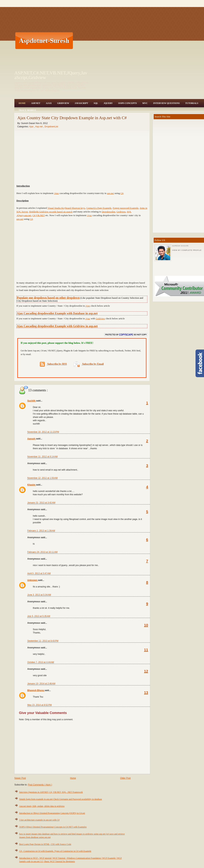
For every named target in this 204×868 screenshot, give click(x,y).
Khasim (32, 485)
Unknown (33, 580)
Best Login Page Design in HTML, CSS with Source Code (45, 844)
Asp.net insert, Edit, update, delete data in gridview (42, 806)
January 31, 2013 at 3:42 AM (41, 503)
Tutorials (192, 103)
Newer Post (20, 778)
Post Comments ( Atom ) (40, 785)
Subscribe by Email (89, 364)
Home (22, 103)
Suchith (32, 401)
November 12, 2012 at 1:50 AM (42, 478)
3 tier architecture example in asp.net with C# (39, 820)
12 (146, 671)
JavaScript (81, 103)
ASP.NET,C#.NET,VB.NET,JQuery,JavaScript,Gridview (51, 75)
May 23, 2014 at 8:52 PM (39, 705)
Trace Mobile (27, 110)
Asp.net (39, 127)
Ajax (49, 103)
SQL (96, 103)
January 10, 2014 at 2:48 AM (41, 684)
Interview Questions (166, 103)
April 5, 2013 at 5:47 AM (39, 573)
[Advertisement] (136, 41)
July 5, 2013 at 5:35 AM (39, 616)
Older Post (125, 778)
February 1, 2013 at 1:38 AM (41, 531)
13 (146, 693)
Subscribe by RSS (53, 364)
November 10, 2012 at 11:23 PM (43, 432)
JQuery (108, 103)
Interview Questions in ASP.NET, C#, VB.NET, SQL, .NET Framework (51, 792)
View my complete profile (187, 250)
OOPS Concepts (128, 103)
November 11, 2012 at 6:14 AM (42, 457)
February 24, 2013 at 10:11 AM (42, 552)
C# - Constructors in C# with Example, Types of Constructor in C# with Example (55, 851)
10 (146, 625)
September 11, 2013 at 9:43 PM (43, 641)
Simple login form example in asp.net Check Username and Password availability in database (61, 799)
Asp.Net (36, 103)
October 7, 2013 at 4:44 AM (41, 662)
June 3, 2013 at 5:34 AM (39, 595)
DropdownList (51, 127)
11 (146, 650)
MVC (145, 103)
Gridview (63, 103)
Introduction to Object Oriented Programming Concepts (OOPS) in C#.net (52, 813)
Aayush (32, 439)
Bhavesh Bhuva (36, 690)
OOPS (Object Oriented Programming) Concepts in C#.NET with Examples (53, 827)
